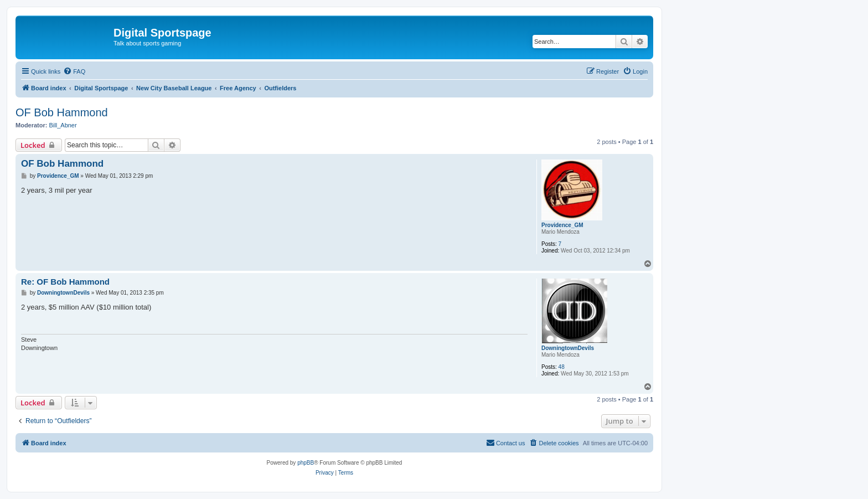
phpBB (306, 463)
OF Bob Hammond (62, 112)
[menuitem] (74, 71)
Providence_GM (562, 225)
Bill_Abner (63, 125)
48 (562, 367)
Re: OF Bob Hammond (65, 282)
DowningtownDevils (568, 348)
